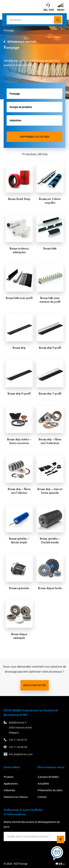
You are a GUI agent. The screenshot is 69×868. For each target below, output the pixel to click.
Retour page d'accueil (22, 42)
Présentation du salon (50, 790)
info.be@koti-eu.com (21, 754)
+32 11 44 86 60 (18, 747)
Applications (11, 784)
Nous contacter (35, 685)
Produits (9, 777)
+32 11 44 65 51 (48, 6)
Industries (9, 790)
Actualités (43, 784)
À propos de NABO (48, 777)
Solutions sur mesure (16, 797)
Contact (42, 797)
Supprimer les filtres (35, 137)
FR (59, 864)
